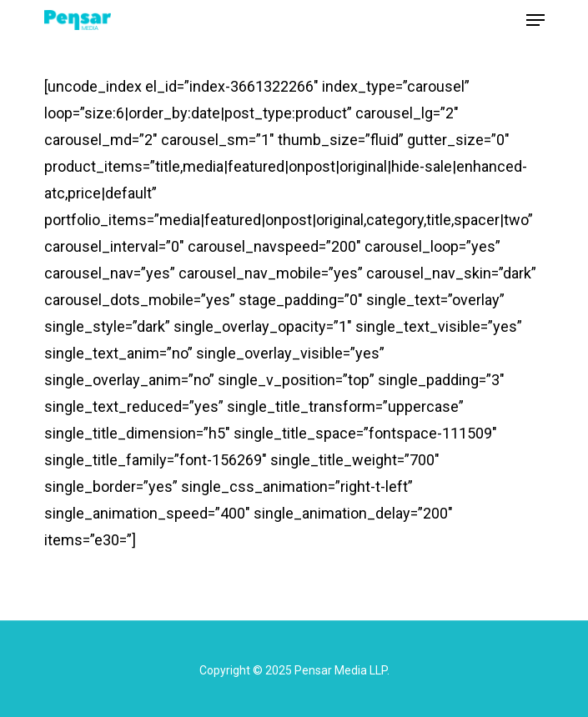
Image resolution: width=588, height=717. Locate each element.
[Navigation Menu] (535, 20)
